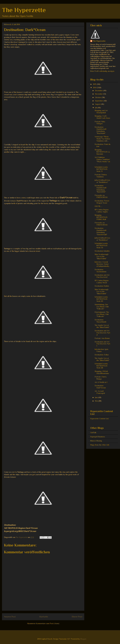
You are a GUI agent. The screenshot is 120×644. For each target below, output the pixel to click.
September (99, 101)
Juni (96, 397)
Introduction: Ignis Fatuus (101, 350)
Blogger (83, 639)
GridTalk (93, 433)
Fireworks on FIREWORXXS (101, 196)
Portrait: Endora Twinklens (101, 176)
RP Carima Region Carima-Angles (102, 211)
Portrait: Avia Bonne (102, 338)
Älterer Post (77, 617)
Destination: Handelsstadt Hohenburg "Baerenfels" (100, 189)
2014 (95, 88)
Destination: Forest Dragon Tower (102, 202)
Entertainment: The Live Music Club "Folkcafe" (102, 314)
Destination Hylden (102, 286)
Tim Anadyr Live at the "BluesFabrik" (102, 326)
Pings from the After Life (100, 445)
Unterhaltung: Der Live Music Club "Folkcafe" (102, 307)
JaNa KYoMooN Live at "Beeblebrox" (102, 181)
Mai (97, 401)
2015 (95, 84)
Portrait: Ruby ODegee (100, 123)
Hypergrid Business (98, 437)
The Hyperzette (24, 10)
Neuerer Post (10, 617)
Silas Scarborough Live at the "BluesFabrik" (101, 256)
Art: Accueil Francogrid (100, 392)
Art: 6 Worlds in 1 (101, 382)
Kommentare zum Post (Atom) (48, 623)
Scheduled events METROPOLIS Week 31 (101, 169)
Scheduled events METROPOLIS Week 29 (101, 299)
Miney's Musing (96, 441)
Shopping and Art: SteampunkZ (101, 112)
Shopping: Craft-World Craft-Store (102, 117)
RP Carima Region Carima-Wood (102, 282)
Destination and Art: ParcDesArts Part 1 (102, 344)
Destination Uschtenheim (100, 271)
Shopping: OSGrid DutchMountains (102, 372)
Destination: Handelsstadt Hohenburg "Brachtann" (100, 130)
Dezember (99, 91)
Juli (96, 108)
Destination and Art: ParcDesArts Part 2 (102, 333)
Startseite (44, 617)
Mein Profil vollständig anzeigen (102, 71)
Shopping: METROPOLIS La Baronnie (102, 152)
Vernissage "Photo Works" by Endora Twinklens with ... (102, 139)
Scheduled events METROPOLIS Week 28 (101, 366)
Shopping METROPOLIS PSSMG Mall (101, 217)
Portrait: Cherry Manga (101, 378)
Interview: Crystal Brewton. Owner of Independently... (102, 264)
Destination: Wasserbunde (100, 321)
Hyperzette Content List (99, 419)
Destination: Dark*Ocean (100, 387)
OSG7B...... (98, 206)
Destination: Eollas (102, 355)
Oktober (98, 97)
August (98, 104)
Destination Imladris (102, 251)
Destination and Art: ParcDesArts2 (102, 276)
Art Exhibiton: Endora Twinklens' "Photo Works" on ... (102, 160)
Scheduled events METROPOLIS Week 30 (101, 245)
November (99, 94)
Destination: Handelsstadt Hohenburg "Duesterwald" (101, 231)
